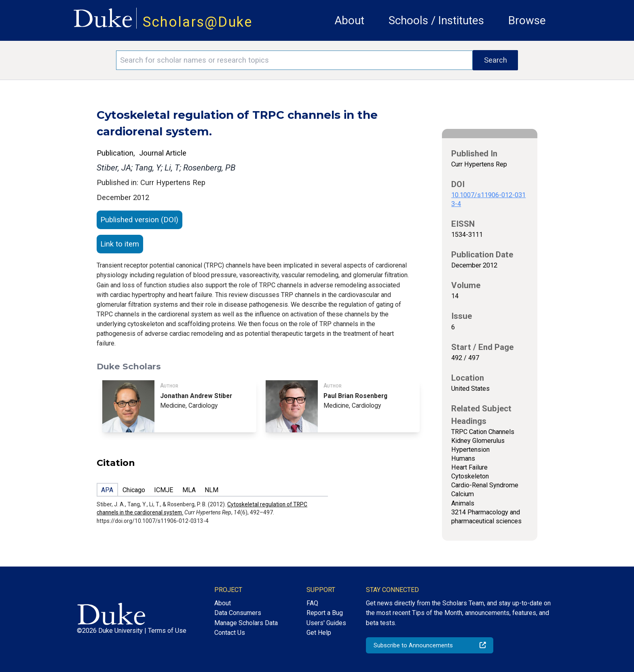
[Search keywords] (294, 60)
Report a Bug (325, 613)
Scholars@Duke (198, 22)
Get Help (319, 633)
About (349, 20)
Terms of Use (167, 631)
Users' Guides (326, 623)
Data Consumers (238, 613)
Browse (527, 20)
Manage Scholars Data (246, 623)
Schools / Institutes (436, 20)
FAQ (312, 603)
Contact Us (230, 633)
